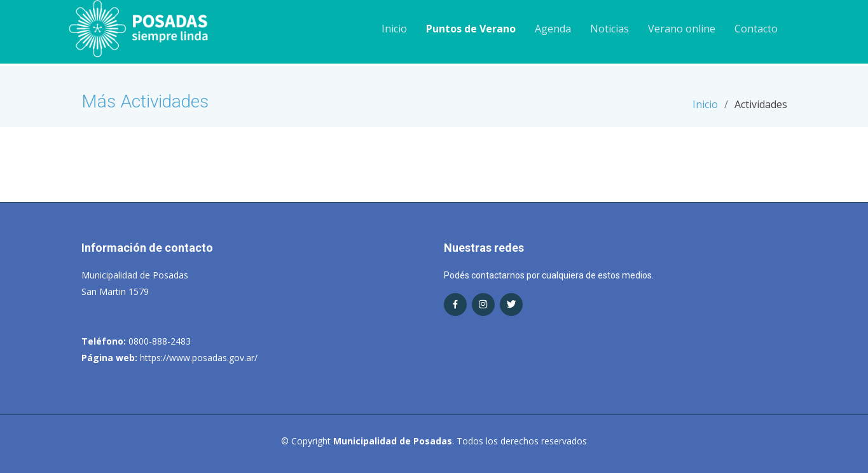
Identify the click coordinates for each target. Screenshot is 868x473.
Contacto (756, 29)
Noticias (610, 29)
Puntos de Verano (471, 29)
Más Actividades (145, 101)
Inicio (394, 29)
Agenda (553, 29)
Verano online (682, 29)
